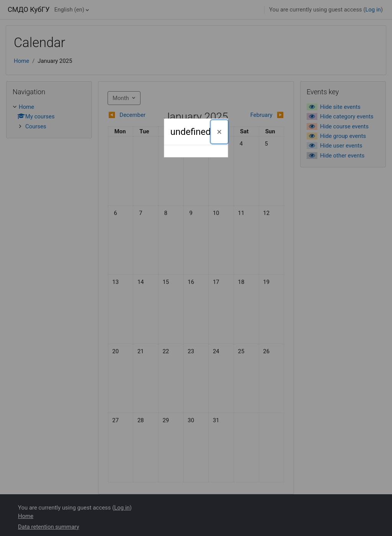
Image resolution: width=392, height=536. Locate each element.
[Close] (220, 132)
